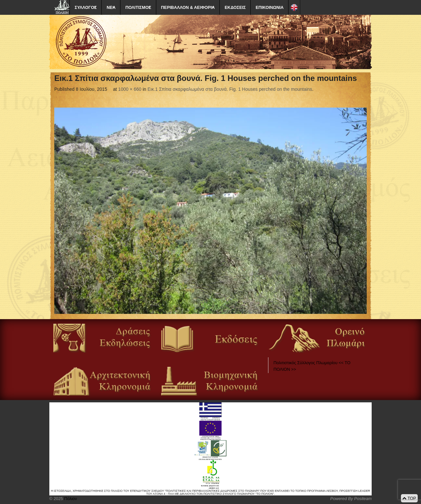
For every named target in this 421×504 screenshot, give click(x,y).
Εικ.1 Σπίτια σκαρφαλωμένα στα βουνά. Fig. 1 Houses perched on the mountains (230, 89)
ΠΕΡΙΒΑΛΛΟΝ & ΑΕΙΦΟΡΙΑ (188, 7)
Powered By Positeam (351, 499)
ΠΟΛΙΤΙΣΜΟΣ (138, 7)
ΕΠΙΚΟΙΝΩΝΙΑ (270, 7)
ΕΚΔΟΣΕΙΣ (235, 7)
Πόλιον (70, 499)
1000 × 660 (130, 89)
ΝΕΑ (111, 7)
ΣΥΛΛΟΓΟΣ (86, 7)
